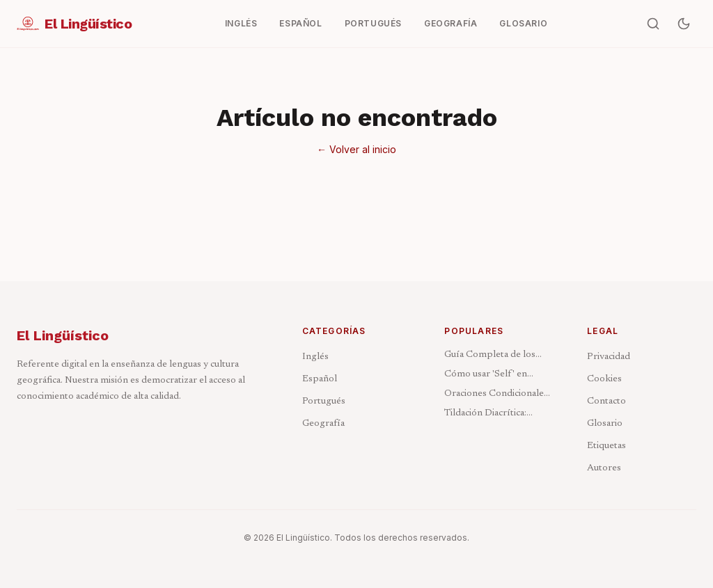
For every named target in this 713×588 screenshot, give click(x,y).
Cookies (604, 379)
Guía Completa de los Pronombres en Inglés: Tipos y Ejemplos (493, 356)
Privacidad (609, 357)
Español (320, 379)
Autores (604, 468)
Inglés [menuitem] (241, 23)
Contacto (606, 402)
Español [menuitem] (300, 23)
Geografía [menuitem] (450, 23)
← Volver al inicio (356, 149)
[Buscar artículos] (653, 24)
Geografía (323, 424)
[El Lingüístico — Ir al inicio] (74, 24)
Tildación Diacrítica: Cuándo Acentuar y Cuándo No (485, 414)
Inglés (315, 357)
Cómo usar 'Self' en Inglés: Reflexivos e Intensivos (486, 375)
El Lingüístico (63, 335)
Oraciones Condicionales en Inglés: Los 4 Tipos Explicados (496, 395)
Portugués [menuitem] (373, 23)
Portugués (324, 402)
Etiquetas (606, 446)
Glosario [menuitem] (523, 23)
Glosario (605, 424)
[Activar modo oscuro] (684, 24)
